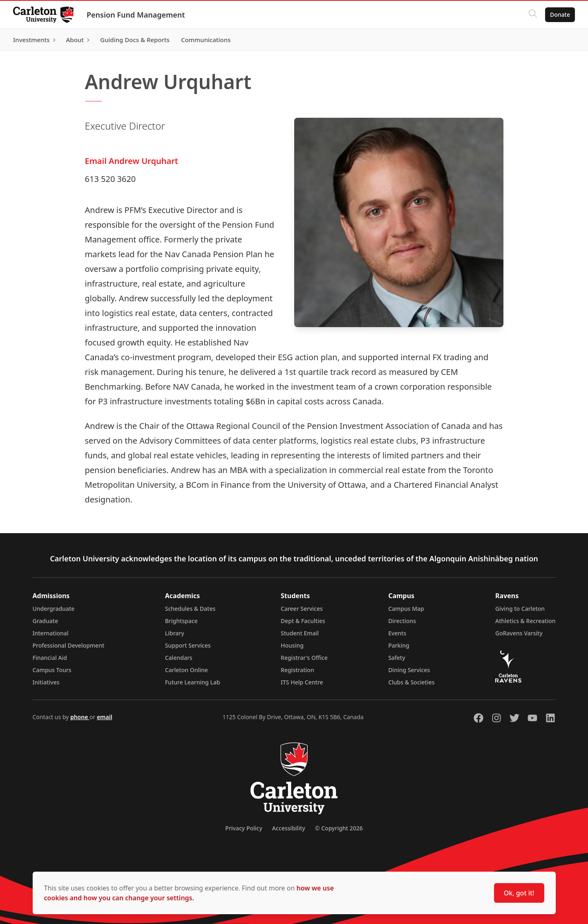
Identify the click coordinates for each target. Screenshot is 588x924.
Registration (297, 670)
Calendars (179, 658)
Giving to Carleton (520, 609)
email (105, 717)
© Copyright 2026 (339, 828)
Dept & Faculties (303, 621)
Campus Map (406, 609)
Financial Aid (50, 658)
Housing (292, 645)
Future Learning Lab (193, 682)
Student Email (300, 633)
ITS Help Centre (302, 682)
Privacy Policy (244, 828)
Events (397, 633)
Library (175, 633)
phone (80, 717)
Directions (402, 621)
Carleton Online (187, 670)
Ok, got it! (519, 893)
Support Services (188, 645)
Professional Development (69, 645)
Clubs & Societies (411, 682)
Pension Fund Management (136, 15)
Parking (399, 645)
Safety (397, 658)
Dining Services (409, 670)
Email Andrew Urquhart (132, 161)
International (51, 633)
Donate (560, 15)
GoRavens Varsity (519, 633)
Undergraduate (54, 609)
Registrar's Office (304, 658)
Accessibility (289, 828)
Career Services (302, 609)
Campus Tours (52, 670)
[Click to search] (533, 15)
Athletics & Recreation (525, 621)
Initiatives (46, 682)
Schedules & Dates (190, 609)
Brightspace (181, 621)
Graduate (46, 621)
